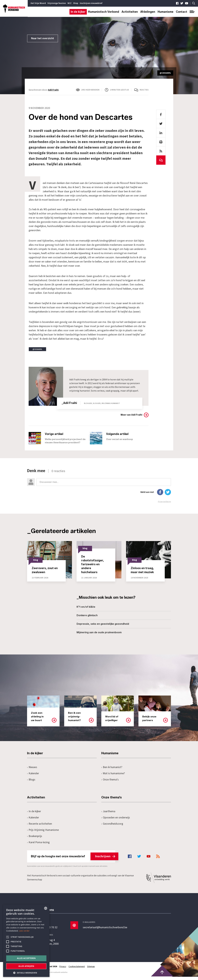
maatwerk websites (60, 976)
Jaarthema (108, 815)
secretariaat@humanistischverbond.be (105, 931)
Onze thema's (110, 783)
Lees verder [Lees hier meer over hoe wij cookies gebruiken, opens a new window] (24, 931)
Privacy (63, 970)
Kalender (33, 777)
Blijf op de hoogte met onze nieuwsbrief (73, 860)
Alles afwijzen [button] (26, 966)
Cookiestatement (77, 970)
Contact (182, 12)
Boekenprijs (35, 839)
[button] (26, 972)
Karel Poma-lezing (39, 846)
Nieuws (32, 770)
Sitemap (91, 970)
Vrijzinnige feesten (57, 3)
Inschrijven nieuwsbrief (91, 3)
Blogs (31, 783)
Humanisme (166, 12)
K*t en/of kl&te (86, 610)
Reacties (144, 90)
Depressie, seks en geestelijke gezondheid (103, 627)
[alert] (26, 941)
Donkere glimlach (87, 619)
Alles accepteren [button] (26, 958)
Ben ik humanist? (112, 770)
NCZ (70, 3)
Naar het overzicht (43, 38)
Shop (76, 3)
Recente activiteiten (40, 827)
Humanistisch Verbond (104, 12)
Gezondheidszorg (112, 827)
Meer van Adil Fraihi (131, 415)
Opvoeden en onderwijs (116, 821)
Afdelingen (148, 12)
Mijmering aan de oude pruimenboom (99, 636)
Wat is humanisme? (113, 777)
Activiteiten (130, 12)
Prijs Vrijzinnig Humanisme (43, 833)
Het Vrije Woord (38, 3)
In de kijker (78, 12)
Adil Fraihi (53, 90)
